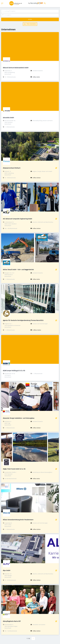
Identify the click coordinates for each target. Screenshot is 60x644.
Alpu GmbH (7, 570)
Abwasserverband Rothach (12, 168)
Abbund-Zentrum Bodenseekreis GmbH (16, 68)
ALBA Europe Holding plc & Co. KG (14, 371)
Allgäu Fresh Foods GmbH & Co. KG (14, 469)
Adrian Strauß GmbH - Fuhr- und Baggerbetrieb (18, 270)
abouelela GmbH (8, 118)
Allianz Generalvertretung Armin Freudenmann (18, 520)
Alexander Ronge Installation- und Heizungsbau (19, 418)
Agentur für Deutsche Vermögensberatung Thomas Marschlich (23, 320)
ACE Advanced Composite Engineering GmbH (17, 219)
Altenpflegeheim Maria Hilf (12, 621)
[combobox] (30, 11)
